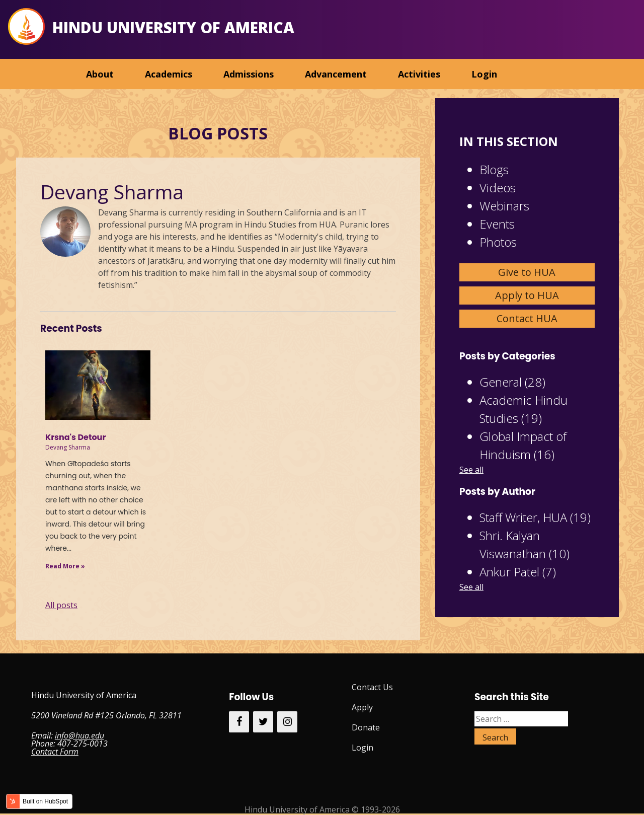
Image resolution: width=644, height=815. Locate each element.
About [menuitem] (100, 74)
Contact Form (55, 752)
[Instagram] (287, 722)
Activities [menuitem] (419, 74)
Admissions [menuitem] (249, 74)
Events (497, 224)
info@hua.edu (79, 735)
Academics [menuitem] (169, 74)
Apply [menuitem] (362, 707)
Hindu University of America (173, 27)
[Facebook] (239, 722)
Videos (498, 188)
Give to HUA (527, 272)
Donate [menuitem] (366, 727)
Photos (498, 242)
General (512, 382)
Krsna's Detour (75, 437)
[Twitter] (263, 722)
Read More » (65, 566)
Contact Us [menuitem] (372, 687)
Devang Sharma (68, 447)
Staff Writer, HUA (535, 517)
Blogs (494, 169)
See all (471, 470)
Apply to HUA (527, 295)
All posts (61, 605)
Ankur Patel (518, 572)
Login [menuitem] (484, 74)
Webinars (504, 206)
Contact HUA (527, 318)
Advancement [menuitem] (336, 74)
